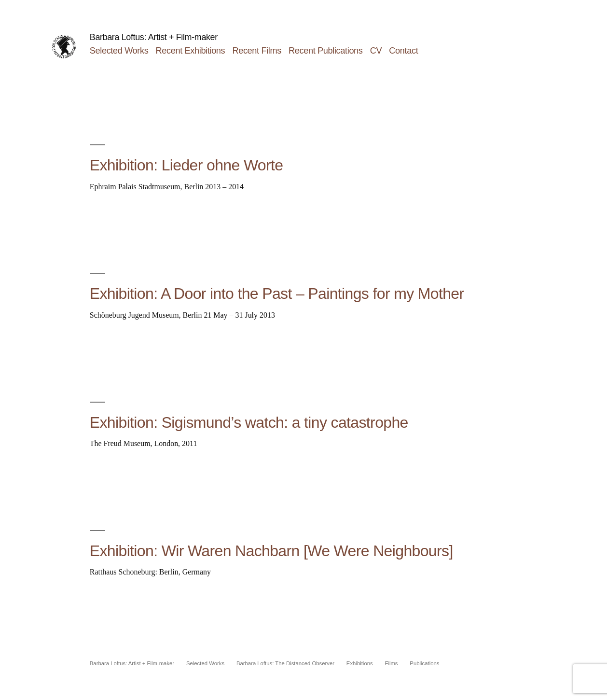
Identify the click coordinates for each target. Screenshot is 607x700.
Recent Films (257, 51)
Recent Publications (325, 51)
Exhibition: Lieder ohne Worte (186, 165)
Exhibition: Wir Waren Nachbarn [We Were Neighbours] (271, 551)
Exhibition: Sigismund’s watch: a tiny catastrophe (249, 422)
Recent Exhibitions (191, 51)
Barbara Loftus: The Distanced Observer (285, 663)
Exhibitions (360, 663)
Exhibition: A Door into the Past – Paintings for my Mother (277, 294)
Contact (403, 51)
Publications (424, 663)
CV (376, 51)
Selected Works (119, 51)
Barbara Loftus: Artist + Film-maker (154, 37)
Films (391, 663)
